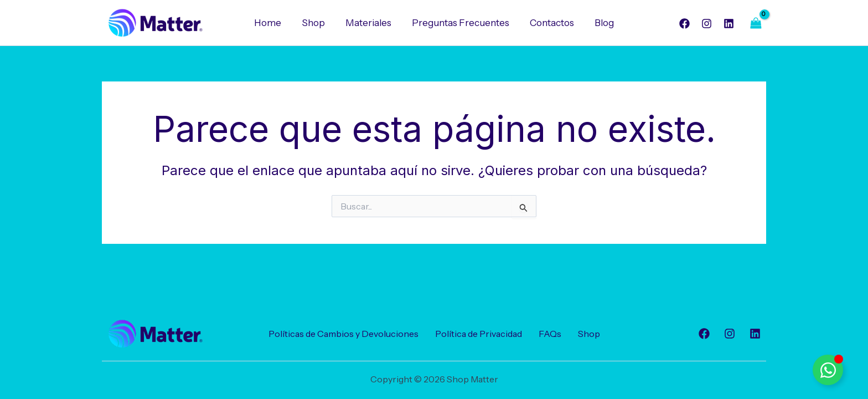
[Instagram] (707, 24)
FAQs (550, 334)
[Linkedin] (729, 24)
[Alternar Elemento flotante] (828, 370)
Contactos (550, 23)
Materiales (370, 23)
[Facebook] (684, 24)
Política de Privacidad (479, 334)
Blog (600, 23)
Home (272, 23)
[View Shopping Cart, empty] (756, 23)
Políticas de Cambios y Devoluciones (343, 334)
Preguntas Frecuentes (460, 23)
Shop (316, 23)
